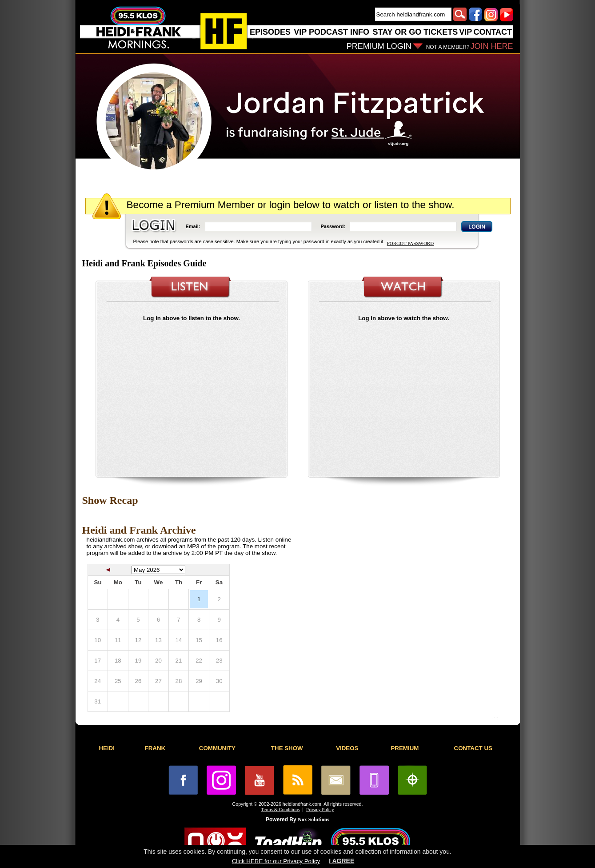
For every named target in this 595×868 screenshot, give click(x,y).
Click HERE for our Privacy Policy (276, 861)
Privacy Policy (320, 810)
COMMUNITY (217, 748)
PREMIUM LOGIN (379, 46)
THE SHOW (287, 748)
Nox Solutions (313, 820)
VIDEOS (347, 748)
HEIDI (107, 748)
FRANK (155, 748)
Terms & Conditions (281, 810)
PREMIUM (405, 748)
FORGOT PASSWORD (410, 243)
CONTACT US (473, 748)
